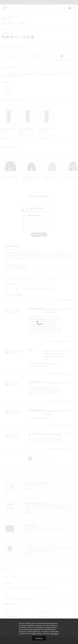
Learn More (54, 634)
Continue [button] (39, 638)
